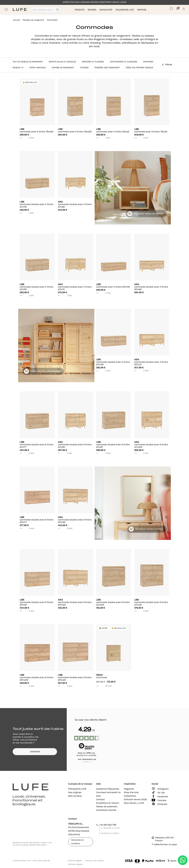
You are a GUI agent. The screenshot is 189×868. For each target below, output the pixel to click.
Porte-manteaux (38, 68)
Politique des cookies (94, 861)
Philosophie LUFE (125, 10)
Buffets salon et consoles (62, 62)
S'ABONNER (35, 752)
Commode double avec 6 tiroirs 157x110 (75, 602)
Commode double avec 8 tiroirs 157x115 (75, 677)
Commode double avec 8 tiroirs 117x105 (114, 602)
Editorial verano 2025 (135, 800)
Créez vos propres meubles (139, 68)
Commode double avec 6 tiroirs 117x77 (37, 445)
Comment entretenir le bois (108, 794)
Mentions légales (75, 861)
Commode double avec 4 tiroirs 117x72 (75, 287)
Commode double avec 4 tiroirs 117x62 (75, 204)
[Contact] (171, 9)
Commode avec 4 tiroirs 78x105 (37, 130)
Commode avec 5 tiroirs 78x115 (152, 130)
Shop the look (131, 793)
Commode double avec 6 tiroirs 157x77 (37, 520)
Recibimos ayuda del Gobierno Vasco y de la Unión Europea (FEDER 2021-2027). (32, 844)
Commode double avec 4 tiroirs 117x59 (37, 287)
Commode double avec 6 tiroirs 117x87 (114, 445)
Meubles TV (18, 68)
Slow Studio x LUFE (134, 803)
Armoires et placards (93, 62)
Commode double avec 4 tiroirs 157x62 (152, 287)
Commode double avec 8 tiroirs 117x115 (152, 602)
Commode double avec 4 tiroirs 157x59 (114, 362)
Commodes (148, 62)
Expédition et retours (108, 803)
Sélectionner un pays (164, 845)
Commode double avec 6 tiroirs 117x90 (75, 445)
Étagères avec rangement (107, 68)
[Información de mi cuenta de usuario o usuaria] (184, 10)
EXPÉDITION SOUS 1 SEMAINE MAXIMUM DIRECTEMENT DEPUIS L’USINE (95, 2)
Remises (92, 10)
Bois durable (75, 796)
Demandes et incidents (78, 842)
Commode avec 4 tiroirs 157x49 (114, 286)
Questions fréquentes (108, 789)
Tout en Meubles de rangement (28, 62)
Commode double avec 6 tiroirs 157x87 (37, 602)
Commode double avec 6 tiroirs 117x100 (152, 445)
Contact (100, 800)
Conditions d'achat (106, 810)
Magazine (129, 789)
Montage (142, 10)
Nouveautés (106, 10)
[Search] (58, 10)
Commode (114, 676)
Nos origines (75, 793)
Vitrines (84, 68)
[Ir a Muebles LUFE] (20, 10)
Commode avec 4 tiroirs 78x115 (114, 130)
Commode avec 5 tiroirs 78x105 (75, 130)
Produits (80, 10)
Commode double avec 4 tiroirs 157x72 (152, 362)
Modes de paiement (107, 807)
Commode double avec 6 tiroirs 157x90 (75, 520)
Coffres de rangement (63, 68)
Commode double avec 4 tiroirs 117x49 (37, 204)
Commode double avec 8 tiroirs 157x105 (37, 677)
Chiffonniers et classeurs (124, 62)
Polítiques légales (75, 864)
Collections (130, 796)
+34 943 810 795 (106, 825)
